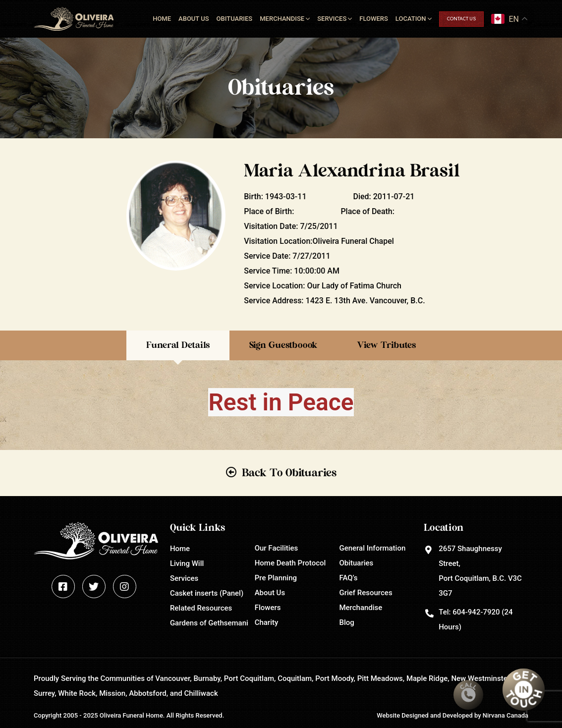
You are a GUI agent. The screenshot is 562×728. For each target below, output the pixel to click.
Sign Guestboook (283, 345)
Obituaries (235, 19)
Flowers (374, 19)
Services (332, 19)
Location (411, 19)
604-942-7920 (476, 612)
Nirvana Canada (506, 715)
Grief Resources (365, 593)
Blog (346, 622)
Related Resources (201, 608)
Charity (267, 622)
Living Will (187, 563)
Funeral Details (178, 345)
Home (162, 19)
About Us (194, 19)
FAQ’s (348, 578)
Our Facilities (277, 548)
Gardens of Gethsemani (209, 623)
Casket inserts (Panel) (207, 593)
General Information (372, 548)
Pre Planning (276, 578)
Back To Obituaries (289, 473)
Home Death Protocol (290, 563)
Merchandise (282, 19)
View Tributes (386, 345)
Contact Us (461, 19)
